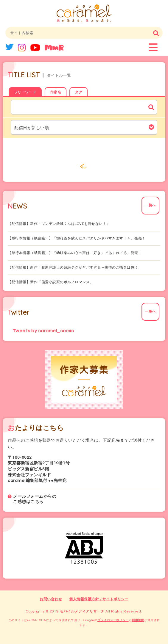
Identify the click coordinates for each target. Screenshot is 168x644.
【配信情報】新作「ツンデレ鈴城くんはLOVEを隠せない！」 (59, 224)
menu (153, 47)
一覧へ (150, 205)
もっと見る (84, 164)
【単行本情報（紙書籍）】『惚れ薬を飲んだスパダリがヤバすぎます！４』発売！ (77, 238)
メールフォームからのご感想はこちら (35, 499)
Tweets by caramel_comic (43, 331)
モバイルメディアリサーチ (82, 611)
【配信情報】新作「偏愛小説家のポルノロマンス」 (51, 282)
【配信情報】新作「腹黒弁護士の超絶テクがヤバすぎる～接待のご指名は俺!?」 (75, 268)
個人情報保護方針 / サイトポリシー (99, 599)
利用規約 (138, 620)
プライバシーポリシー (113, 620)
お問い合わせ (51, 599)
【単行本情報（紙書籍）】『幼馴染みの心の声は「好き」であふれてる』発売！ (75, 253)
